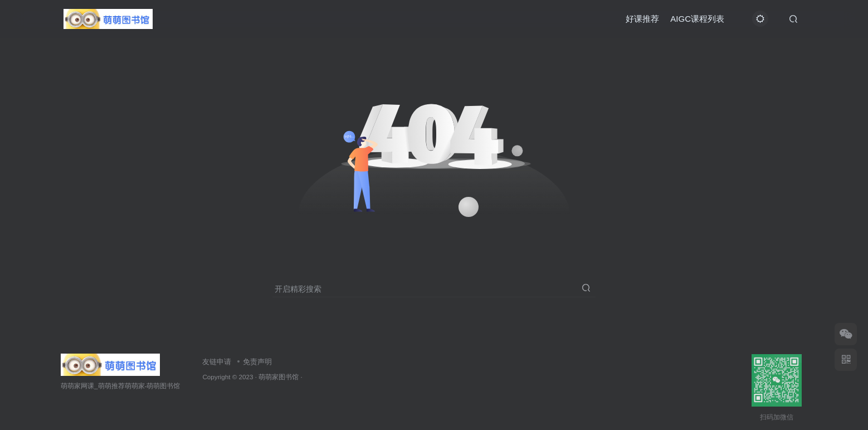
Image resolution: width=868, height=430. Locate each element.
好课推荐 (642, 19)
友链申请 (217, 362)
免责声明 (257, 362)
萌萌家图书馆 (279, 377)
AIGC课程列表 (697, 19)
